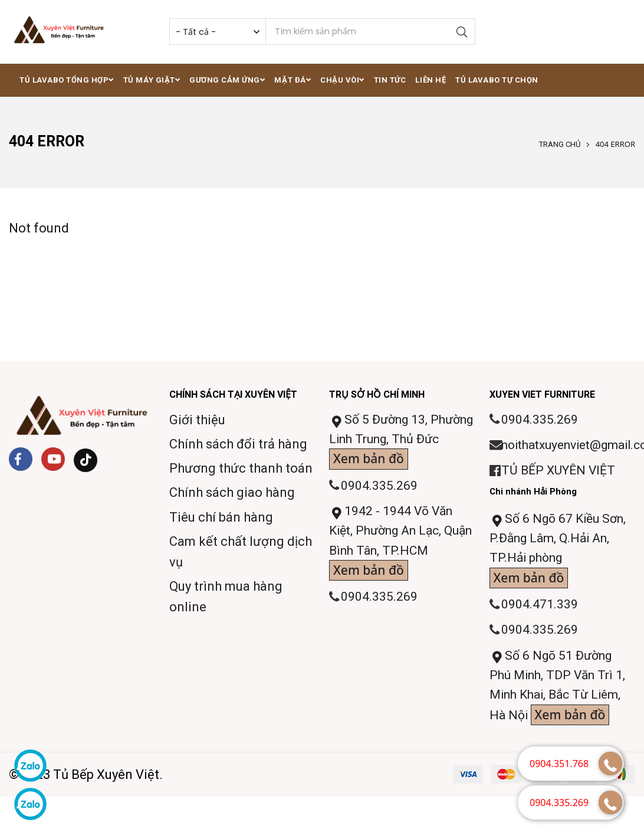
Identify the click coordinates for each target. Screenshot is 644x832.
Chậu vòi (342, 80)
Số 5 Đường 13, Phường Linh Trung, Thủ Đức (399, 443)
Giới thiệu (197, 420)
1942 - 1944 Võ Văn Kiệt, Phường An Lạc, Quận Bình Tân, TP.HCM (398, 549)
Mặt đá (293, 80)
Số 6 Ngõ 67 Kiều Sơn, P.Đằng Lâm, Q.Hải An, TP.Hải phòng (561, 555)
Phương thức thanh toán (241, 468)
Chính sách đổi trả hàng (238, 444)
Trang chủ (560, 144)
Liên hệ (431, 80)
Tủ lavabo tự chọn (497, 80)
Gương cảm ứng (227, 80)
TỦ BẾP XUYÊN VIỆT (561, 473)
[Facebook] (21, 459)
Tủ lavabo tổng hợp (67, 80)
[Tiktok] (86, 460)
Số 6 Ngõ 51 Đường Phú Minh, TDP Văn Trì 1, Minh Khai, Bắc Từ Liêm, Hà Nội (561, 699)
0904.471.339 (540, 612)
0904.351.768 (559, 764)
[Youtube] (53, 459)
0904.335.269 (380, 489)
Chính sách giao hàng (232, 492)
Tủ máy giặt (152, 80)
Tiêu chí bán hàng (221, 517)
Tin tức (390, 80)
